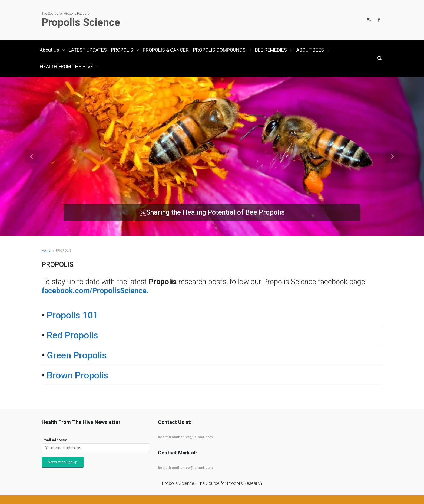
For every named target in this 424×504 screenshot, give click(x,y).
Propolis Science (81, 22)
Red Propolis (72, 335)
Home (46, 251)
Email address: (54, 440)
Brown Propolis (78, 375)
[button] (32, 156)
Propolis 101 (72, 315)
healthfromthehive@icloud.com (185, 437)
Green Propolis (77, 355)
